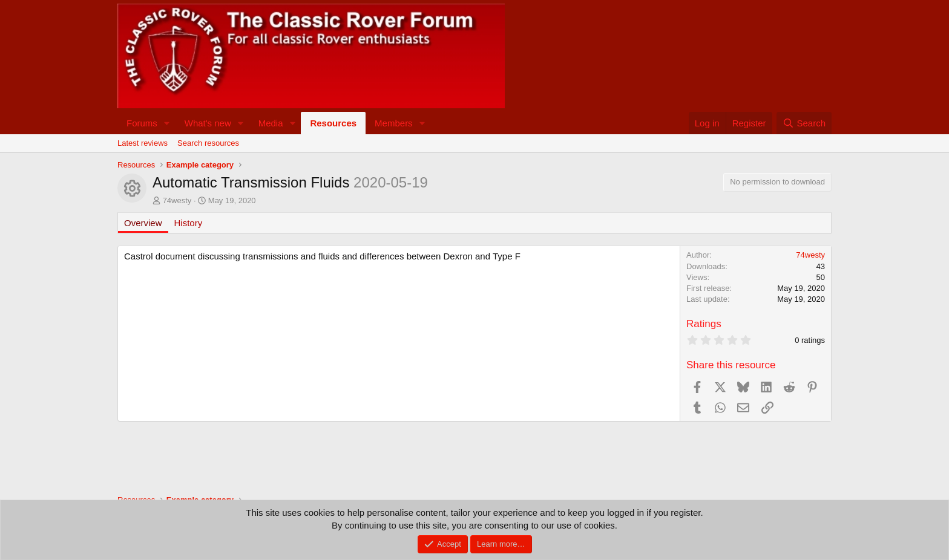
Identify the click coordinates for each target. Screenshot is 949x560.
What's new (208, 123)
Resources (333, 123)
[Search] (804, 123)
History (189, 223)
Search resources (208, 143)
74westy (177, 200)
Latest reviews (143, 143)
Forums (142, 123)
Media (271, 123)
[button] (167, 123)
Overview (143, 223)
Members (394, 123)
